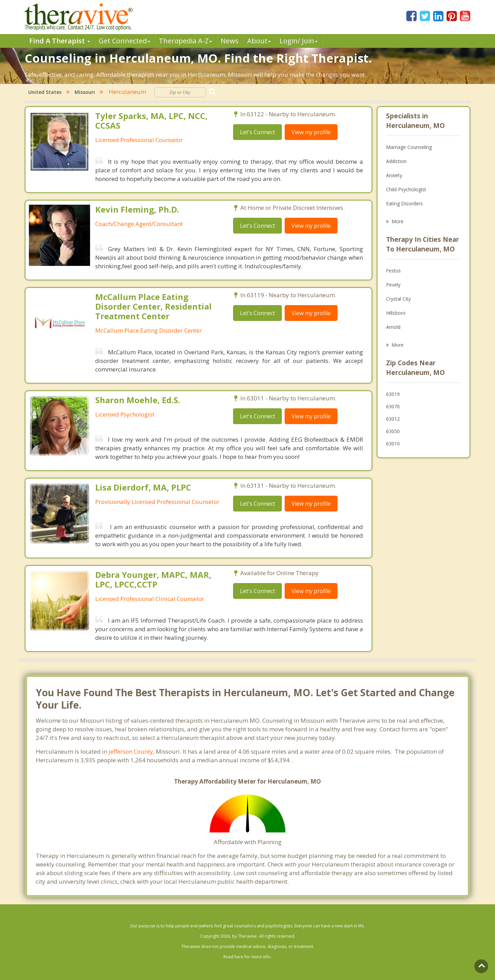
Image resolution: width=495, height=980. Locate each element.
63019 (393, 394)
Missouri (85, 92)
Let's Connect (257, 132)
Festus (393, 271)
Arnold (393, 327)
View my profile (311, 132)
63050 (393, 431)
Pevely (393, 285)
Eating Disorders (404, 203)
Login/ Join (299, 41)
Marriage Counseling (409, 147)
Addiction (396, 161)
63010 (393, 444)
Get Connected (124, 41)
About (259, 41)
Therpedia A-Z (185, 41)
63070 (393, 406)
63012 (393, 419)
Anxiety (394, 175)
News (230, 41)
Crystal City (398, 299)
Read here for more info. (247, 957)
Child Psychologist (406, 189)
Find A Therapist (60, 41)
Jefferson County (131, 751)
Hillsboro (396, 313)
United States (45, 92)
